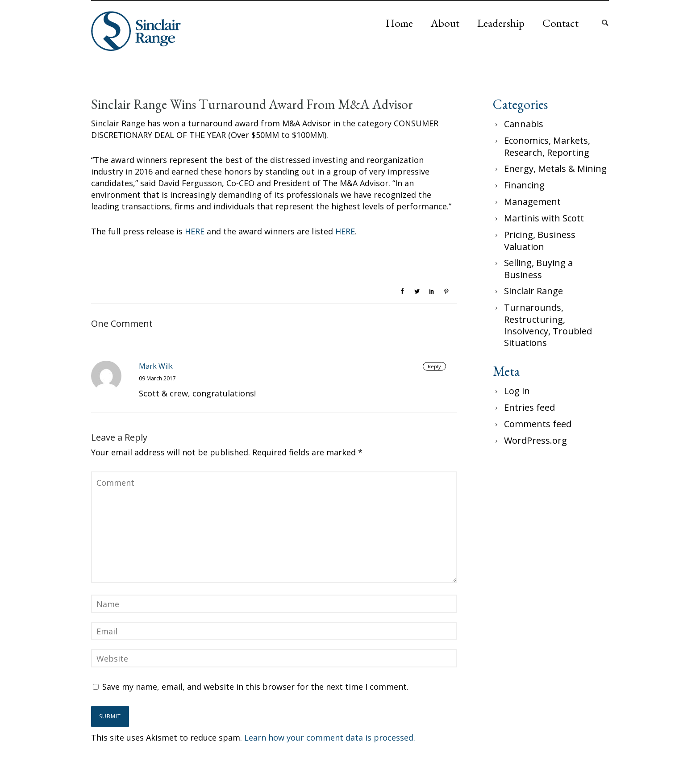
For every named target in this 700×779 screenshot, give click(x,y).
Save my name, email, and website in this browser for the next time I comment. (255, 687)
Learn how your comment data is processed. (330, 737)
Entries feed (529, 407)
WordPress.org (535, 440)
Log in (517, 391)
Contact (560, 23)
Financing (524, 185)
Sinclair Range (533, 291)
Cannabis (524, 124)
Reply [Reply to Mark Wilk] (434, 366)
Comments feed (538, 424)
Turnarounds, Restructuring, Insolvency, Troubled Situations (548, 325)
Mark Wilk (156, 366)
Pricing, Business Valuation (540, 241)
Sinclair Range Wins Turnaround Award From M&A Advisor (252, 104)
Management (532, 202)
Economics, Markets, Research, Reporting (547, 146)
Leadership (501, 23)
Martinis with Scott (544, 218)
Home (399, 23)
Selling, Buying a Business (538, 269)
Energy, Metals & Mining (555, 169)
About (445, 23)
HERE (195, 231)
